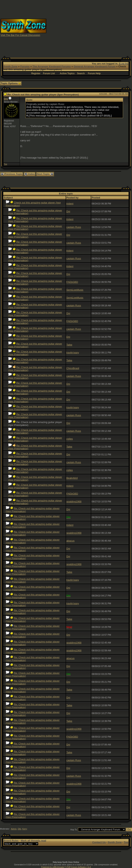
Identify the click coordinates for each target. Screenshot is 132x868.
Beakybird (72, 478)
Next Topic (45, 174)
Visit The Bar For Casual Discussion (20, 35)
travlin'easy (73, 353)
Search (81, 73)
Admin (14, 829)
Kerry (25, 829)
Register (36, 73)
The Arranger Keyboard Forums (52, 66)
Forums (25, 66)
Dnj (6, 99)
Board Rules (11, 841)
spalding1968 (74, 502)
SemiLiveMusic (75, 290)
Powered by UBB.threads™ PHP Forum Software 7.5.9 (66, 867)
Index (30, 174)
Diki (19, 829)
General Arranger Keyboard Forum (95, 66)
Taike (69, 345)
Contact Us (99, 842)
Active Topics (67, 73)
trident (70, 204)
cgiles (70, 439)
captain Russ (74, 227)
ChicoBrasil (73, 368)
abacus (70, 541)
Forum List (49, 73)
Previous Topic (12, 174)
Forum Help (94, 73)
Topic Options (11, 83)
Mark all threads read (33, 841)
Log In (124, 64)
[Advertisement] (95, 27)
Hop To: (74, 830)
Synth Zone (11, 66)
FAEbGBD (72, 282)
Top (5, 164)
